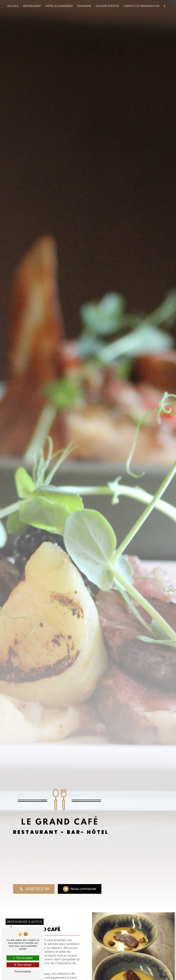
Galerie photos (107, 6)
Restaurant (32, 6)
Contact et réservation (141, 6)
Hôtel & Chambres (59, 6)
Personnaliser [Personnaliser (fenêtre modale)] (23, 971)
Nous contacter (80, 889)
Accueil (13, 6)
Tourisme (84, 6)
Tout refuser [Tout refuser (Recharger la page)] (23, 965)
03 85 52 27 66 (34, 889)
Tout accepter (23, 958)
